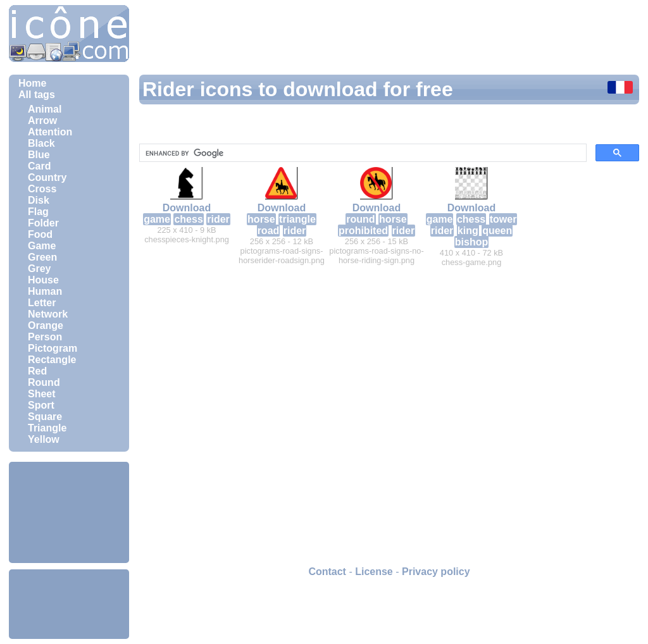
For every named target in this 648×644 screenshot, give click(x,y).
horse (261, 219)
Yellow (44, 439)
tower (503, 219)
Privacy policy (436, 572)
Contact (327, 572)
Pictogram (53, 348)
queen (497, 231)
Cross (42, 189)
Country (47, 177)
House (43, 280)
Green (42, 257)
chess (188, 219)
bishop (471, 242)
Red (37, 371)
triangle (297, 219)
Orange (46, 325)
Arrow (42, 121)
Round (44, 382)
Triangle (47, 428)
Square (45, 417)
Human (45, 291)
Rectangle (52, 360)
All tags (37, 95)
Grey (39, 269)
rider (218, 219)
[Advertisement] (69, 512)
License (374, 572)
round (360, 219)
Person (45, 337)
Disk (39, 200)
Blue (39, 155)
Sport (41, 405)
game (157, 219)
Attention (50, 132)
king (468, 231)
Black (41, 143)
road (269, 231)
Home (32, 83)
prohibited (363, 231)
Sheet (42, 394)
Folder (43, 223)
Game (42, 246)
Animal (45, 109)
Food (40, 234)
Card (39, 166)
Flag (38, 212)
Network (48, 314)
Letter (42, 303)
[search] (362, 153)
